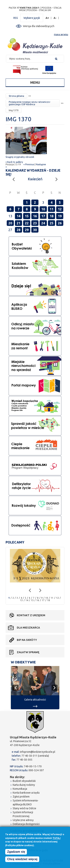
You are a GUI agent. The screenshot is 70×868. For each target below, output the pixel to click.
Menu (35, 82)
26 (60, 223)
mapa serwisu (61, 34)
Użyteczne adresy (23, 820)
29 (27, 230)
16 (35, 216)
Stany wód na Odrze (24, 808)
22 (27, 223)
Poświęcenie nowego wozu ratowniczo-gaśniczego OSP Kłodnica (30, 103)
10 (43, 209)
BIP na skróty (27, 640)
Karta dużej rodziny (24, 785)
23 (35, 223)
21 (18, 223)
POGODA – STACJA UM (39, 10)
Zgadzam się (16, 853)
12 (60, 209)
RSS (16, 18)
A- (55, 18)
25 (52, 223)
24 (43, 223)
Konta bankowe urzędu (26, 793)
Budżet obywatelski (24, 781)
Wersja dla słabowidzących (39, 26)
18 (52, 216)
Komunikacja (20, 789)
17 (43, 216)
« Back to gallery (14, 162)
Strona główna (16, 96)
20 (10, 223)
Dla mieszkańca (28, 628)
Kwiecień (35, 179)
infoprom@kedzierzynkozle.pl (38, 752)
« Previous (29, 164)
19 (60, 216)
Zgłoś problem (21, 797)
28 (18, 230)
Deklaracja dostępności (26, 824)
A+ (47, 18)
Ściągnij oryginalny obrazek (20, 157)
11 (52, 209)
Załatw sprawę (28, 652)
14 (18, 216)
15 (27, 216)
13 (21, 600)
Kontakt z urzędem (31, 615)
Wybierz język (32, 18)
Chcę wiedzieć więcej (22, 860)
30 (35, 230)
